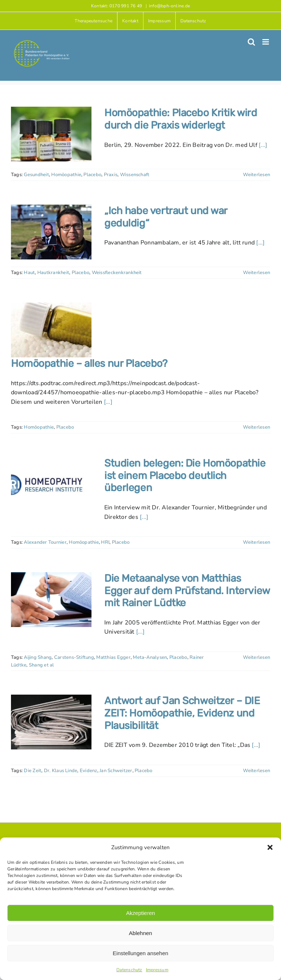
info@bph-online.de (169, 6)
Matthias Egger (113, 657)
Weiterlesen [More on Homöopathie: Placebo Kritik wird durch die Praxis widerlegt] (256, 175)
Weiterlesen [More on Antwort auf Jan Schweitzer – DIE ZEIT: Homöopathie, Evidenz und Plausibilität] (256, 771)
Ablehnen (140, 933)
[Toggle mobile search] (251, 42)
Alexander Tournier (45, 542)
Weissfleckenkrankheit (117, 273)
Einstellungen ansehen (140, 953)
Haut (29, 273)
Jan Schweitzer (116, 771)
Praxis (111, 175)
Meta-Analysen (150, 657)
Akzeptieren (140, 913)
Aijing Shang (38, 657)
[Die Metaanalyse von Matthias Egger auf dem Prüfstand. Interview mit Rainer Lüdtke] (51, 600)
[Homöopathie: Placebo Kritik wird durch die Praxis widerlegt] (51, 134)
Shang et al (42, 665)
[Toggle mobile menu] (266, 42)
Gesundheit (36, 175)
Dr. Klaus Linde (61, 771)
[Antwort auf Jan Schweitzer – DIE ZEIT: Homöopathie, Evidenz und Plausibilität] (51, 722)
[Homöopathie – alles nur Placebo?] (51, 330)
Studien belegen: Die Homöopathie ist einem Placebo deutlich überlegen (185, 475)
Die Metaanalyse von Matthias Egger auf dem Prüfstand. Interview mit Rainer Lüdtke (187, 590)
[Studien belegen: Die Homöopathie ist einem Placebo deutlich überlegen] (51, 485)
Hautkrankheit (53, 273)
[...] (263, 145)
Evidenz (89, 771)
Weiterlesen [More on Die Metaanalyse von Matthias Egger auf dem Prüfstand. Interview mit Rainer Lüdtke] (256, 657)
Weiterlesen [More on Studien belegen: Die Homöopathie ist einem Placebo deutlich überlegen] (256, 542)
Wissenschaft (135, 175)
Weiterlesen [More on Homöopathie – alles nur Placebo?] (256, 427)
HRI (105, 542)
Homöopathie (66, 175)
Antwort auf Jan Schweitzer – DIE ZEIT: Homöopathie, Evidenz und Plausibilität (182, 713)
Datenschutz (129, 970)
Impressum (157, 970)
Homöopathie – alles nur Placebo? (89, 363)
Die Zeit (33, 771)
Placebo (92, 175)
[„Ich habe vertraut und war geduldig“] (51, 232)
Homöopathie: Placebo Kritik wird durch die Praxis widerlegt (181, 119)
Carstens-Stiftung (74, 657)
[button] (270, 847)
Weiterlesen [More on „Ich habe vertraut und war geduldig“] (256, 273)
